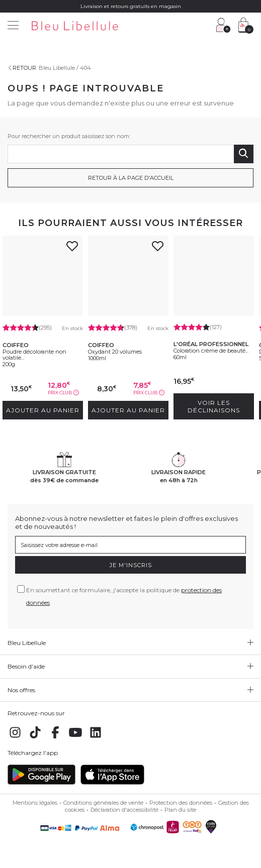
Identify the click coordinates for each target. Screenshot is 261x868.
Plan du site (180, 810)
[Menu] (13, 26)
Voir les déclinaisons (214, 406)
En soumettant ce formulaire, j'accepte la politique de (124, 596)
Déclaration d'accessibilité (124, 810)
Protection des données (181, 803)
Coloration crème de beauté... (211, 351)
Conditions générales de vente (103, 803)
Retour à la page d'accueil (131, 178)
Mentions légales (35, 803)
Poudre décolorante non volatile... (34, 355)
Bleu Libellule (57, 68)
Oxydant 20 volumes (115, 352)
